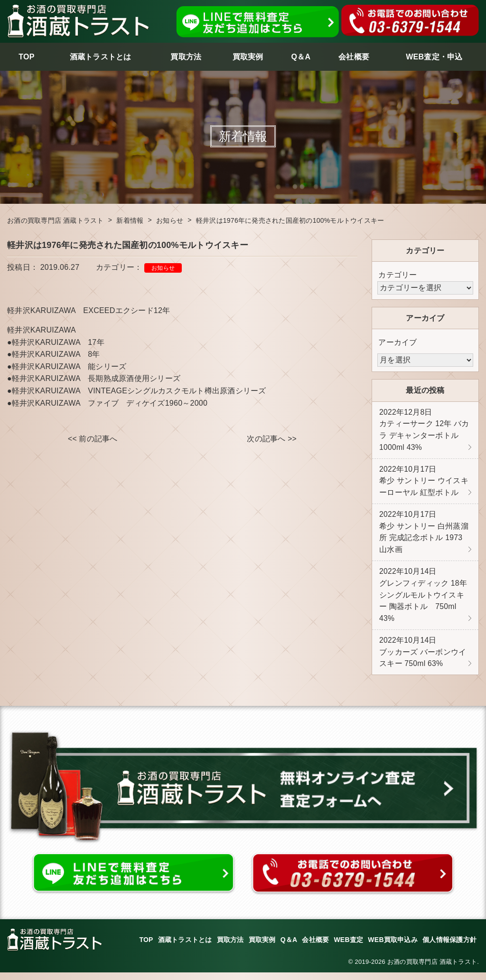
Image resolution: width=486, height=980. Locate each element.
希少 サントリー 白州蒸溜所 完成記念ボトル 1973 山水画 (424, 536)
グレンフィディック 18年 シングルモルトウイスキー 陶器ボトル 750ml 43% (423, 600)
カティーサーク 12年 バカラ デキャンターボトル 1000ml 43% (424, 431)
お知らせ (163, 268)
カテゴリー (397, 275)
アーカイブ (397, 342)
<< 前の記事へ (93, 439)
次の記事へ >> (272, 439)
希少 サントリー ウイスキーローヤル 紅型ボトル (424, 483)
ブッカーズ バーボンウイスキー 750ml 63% (423, 659)
